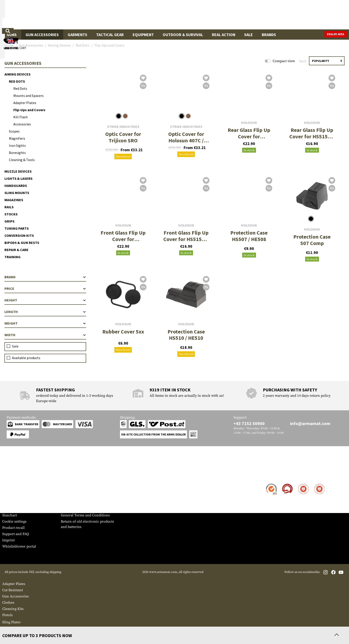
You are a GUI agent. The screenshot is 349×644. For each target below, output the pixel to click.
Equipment (143, 35)
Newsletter (11, 509)
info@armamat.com (310, 423)
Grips (9, 221)
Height (45, 300)
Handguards (16, 186)
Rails (9, 207)
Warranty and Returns (20, 503)
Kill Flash (20, 117)
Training (12, 257)
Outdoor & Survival (183, 35)
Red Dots (17, 81)
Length (45, 312)
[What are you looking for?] (157, 14)
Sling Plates (11, 622)
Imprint (8, 540)
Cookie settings (14, 521)
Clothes (8, 603)
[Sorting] (327, 61)
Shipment (10, 490)
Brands (269, 35)
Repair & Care (16, 250)
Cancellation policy (76, 509)
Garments (77, 35)
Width (45, 335)
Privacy (67, 503)
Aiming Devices (17, 74)
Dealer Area (336, 34)
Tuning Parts (17, 228)
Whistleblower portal (19, 546)
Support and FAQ (16, 534)
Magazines (14, 200)
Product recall (13, 528)
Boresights (17, 153)
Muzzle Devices (18, 171)
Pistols (7, 615)
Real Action (224, 35)
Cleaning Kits (13, 609)
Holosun (249, 123)
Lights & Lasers (18, 178)
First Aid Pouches (16, 628)
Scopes (14, 131)
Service (11, 475)
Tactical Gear (110, 35)
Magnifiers (17, 138)
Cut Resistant (13, 590)
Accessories (22, 124)
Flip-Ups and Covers (29, 110)
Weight (45, 323)
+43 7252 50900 (249, 423)
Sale (249, 35)
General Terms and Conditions (85, 515)
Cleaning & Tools (22, 160)
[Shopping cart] (319, 15)
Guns (12, 35)
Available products (26, 358)
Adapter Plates (25, 103)
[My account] (277, 15)
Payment (9, 497)
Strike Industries (123, 127)
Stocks (11, 214)
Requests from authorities (81, 497)
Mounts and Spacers (28, 96)
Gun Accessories (42, 35)
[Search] (218, 14)
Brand (45, 277)
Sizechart (10, 515)
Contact (8, 484)
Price (45, 288)
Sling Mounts (17, 193)
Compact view (284, 61)
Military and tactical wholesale (85, 490)
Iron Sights (17, 145)
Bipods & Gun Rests (22, 243)
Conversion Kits (19, 235)
